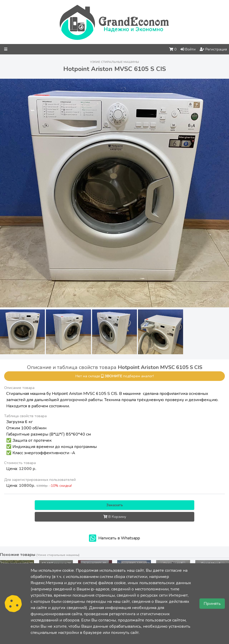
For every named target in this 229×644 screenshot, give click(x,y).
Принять (212, 604)
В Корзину (115, 517)
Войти (188, 49)
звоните (113, 376)
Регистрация (213, 49)
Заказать (115, 505)
